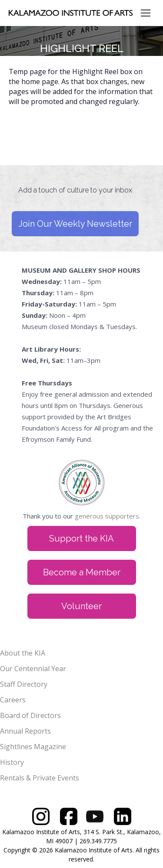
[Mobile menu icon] (146, 13)
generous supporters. (108, 516)
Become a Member (82, 572)
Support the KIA (81, 538)
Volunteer (81, 606)
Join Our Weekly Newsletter (75, 224)
